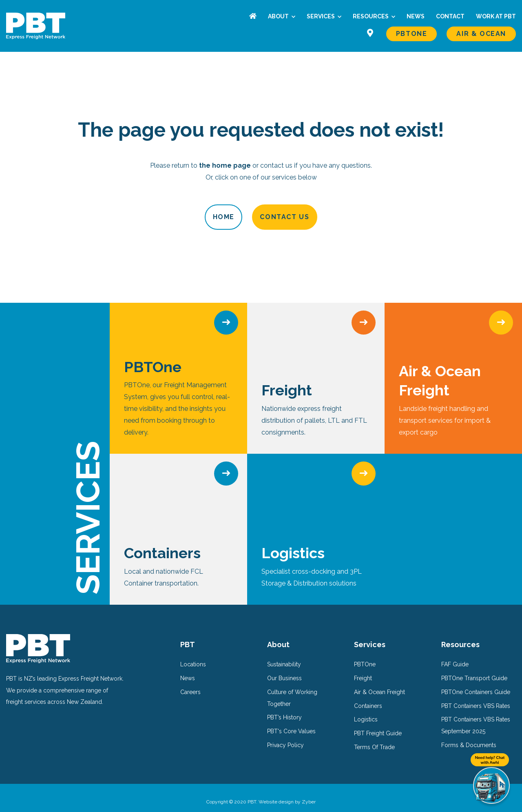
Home (190, 217)
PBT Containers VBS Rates (476, 698)
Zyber (309, 794)
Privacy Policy (285, 737)
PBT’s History (284, 710)
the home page (225, 165)
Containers (368, 698)
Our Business (284, 670)
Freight (363, 670)
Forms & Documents (469, 737)
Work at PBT (496, 16)
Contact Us (318, 217)
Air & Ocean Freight (379, 684)
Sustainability (284, 657)
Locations (193, 657)
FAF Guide (455, 657)
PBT (188, 637)
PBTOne (412, 34)
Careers (190, 684)
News (416, 16)
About (279, 16)
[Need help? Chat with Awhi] (491, 785)
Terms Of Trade (374, 739)
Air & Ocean (481, 34)
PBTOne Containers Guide (476, 684)
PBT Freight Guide (378, 725)
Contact (450, 16)
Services (321, 16)
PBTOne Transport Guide (474, 670)
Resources (371, 16)
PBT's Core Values (291, 723)
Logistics (366, 712)
